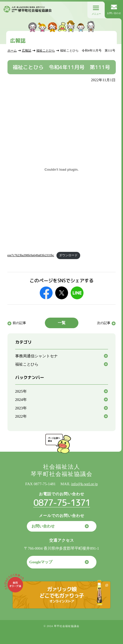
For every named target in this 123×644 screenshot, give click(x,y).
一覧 (62, 323)
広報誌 (27, 51)
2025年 (21, 391)
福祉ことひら (46, 51)
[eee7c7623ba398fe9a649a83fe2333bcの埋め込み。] (62, 170)
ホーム (12, 51)
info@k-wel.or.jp (84, 484)
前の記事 (19, 323)
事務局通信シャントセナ (36, 356)
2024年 (21, 400)
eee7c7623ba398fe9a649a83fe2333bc (31, 255)
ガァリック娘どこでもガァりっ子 (62, 594)
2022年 (21, 416)
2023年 (21, 408)
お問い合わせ (43, 526)
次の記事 (104, 323)
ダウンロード (68, 255)
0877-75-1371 (62, 502)
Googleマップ (41, 562)
